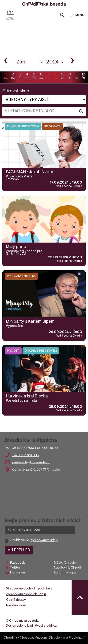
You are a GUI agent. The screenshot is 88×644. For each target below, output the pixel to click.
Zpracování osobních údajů (26, 594)
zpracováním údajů (44, 540)
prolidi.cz (50, 626)
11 (76, 77)
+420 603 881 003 (25, 456)
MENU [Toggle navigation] (77, 15)
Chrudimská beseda (18, 638)
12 (83, 77)
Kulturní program (66, 573)
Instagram (17, 573)
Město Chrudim (65, 563)
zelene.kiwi (25, 626)
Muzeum (41, 638)
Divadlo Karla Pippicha (65, 638)
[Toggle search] (62, 16)
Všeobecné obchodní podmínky (29, 589)
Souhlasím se (34, 540)
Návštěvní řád (16, 606)
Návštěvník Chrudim (69, 568)
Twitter (15, 568)
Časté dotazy (16, 600)
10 (69, 77)
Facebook (17, 563)
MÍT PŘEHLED (19, 550)
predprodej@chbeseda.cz (31, 463)
